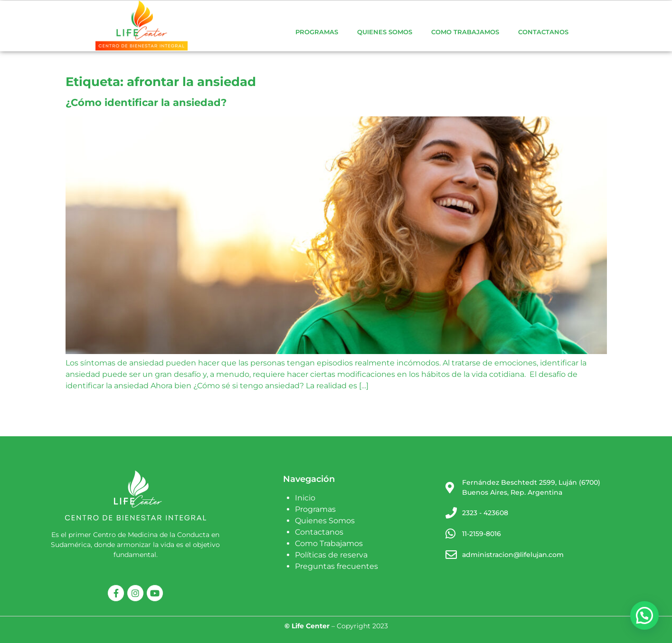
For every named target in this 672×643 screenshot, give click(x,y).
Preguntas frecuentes (336, 566)
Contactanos (543, 32)
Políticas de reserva (331, 555)
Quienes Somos (385, 32)
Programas (317, 32)
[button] (644, 615)
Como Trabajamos (465, 32)
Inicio (305, 498)
